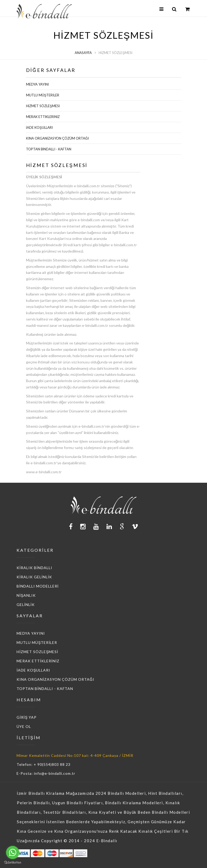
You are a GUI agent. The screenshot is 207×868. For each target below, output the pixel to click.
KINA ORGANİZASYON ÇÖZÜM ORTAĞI (58, 138)
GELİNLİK (26, 605)
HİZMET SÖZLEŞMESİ (43, 106)
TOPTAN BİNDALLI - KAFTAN (49, 149)
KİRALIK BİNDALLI (34, 568)
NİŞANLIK (26, 595)
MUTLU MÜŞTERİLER (43, 95)
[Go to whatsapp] (13, 852)
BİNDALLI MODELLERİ (38, 586)
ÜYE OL (24, 726)
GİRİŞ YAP (27, 717)
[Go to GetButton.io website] (13, 863)
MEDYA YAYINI (37, 84)
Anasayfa (83, 53)
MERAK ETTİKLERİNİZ (43, 117)
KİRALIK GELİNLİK (34, 577)
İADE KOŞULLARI (39, 127)
